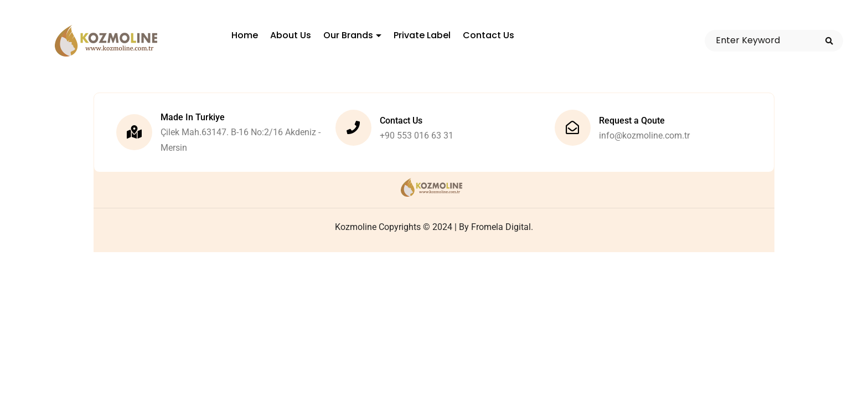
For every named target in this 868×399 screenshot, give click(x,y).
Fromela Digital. (502, 227)
